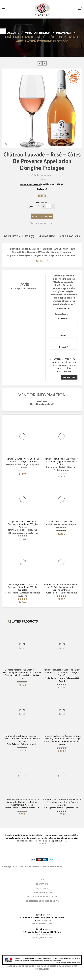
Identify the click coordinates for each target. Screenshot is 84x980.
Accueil (13, 33)
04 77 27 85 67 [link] (44, 935)
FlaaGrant (56, 867)
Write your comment (44, 175)
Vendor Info (47, 236)
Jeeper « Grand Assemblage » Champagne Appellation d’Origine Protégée (23, 524)
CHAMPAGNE (42, 884)
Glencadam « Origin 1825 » (61, 522)
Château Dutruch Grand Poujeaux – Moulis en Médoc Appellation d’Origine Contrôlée (22, 739)
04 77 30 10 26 (44, 921)
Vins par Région (38, 33)
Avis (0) (29, 236)
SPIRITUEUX (42, 888)
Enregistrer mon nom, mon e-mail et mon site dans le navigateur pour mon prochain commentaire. (64, 365)
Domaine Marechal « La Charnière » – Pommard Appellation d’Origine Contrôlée (22, 671)
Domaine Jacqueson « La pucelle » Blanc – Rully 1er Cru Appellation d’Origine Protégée (62, 672)
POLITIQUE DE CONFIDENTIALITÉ (42, 897)
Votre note (64, 309)
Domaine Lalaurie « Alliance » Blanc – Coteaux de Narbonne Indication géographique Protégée (22, 802)
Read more (41, 189)
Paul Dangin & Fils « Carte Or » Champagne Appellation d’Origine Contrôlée (23, 587)
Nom (64, 335)
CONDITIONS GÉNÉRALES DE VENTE (42, 901)
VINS (42, 880)
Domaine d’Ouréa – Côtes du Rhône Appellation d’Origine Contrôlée (23, 460)
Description (12, 236)
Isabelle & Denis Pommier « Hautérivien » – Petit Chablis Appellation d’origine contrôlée (62, 802)
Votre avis (64, 318)
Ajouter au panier (44, 216)
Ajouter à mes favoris (43, 223)
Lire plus (42, 844)
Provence (64, 33)
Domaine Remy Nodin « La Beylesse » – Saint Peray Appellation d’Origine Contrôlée (61, 461)
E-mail (64, 347)
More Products (70, 236)
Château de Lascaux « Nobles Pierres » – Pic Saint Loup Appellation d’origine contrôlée (61, 587)
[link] (42, 922)
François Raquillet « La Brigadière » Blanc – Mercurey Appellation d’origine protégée (62, 737)
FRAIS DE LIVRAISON (42, 893)
